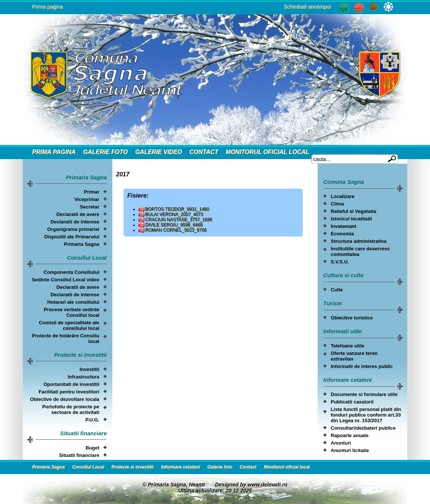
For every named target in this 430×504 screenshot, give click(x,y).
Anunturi (341, 443)
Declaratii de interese (75, 222)
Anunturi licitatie (350, 450)
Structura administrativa (359, 241)
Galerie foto (105, 152)
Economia (342, 234)
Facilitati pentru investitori (69, 392)
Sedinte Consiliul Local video (66, 280)
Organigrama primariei (73, 229)
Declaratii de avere (78, 214)
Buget (92, 448)
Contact (204, 152)
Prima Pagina (54, 152)
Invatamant (344, 226)
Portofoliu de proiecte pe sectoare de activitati (71, 409)
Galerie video (158, 152)
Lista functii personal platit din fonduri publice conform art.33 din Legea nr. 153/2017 (366, 415)
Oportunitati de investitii (71, 384)
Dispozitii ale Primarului (72, 237)
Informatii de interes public (362, 366)
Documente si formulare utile (364, 394)
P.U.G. (92, 420)
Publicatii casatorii (352, 402)
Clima (337, 204)
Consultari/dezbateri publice (363, 428)
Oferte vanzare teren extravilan (354, 356)
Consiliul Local (88, 467)
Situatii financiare (79, 455)
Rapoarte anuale (350, 435)
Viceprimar (87, 199)
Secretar (90, 207)
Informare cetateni (180, 467)
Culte (337, 290)
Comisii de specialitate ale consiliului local (69, 325)
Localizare (343, 196)
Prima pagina (48, 7)
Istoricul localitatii (351, 219)
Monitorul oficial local (268, 152)
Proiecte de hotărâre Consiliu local (66, 338)
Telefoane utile (348, 346)
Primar (92, 192)
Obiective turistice (352, 318)
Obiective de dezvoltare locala (65, 399)
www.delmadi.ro (267, 485)
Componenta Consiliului (72, 272)
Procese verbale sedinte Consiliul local (71, 312)
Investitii (89, 369)
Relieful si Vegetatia (353, 211)
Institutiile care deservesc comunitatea (360, 251)
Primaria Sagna (82, 244)
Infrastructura (83, 377)
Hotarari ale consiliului (73, 302)
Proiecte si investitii (133, 467)
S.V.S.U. (340, 262)
